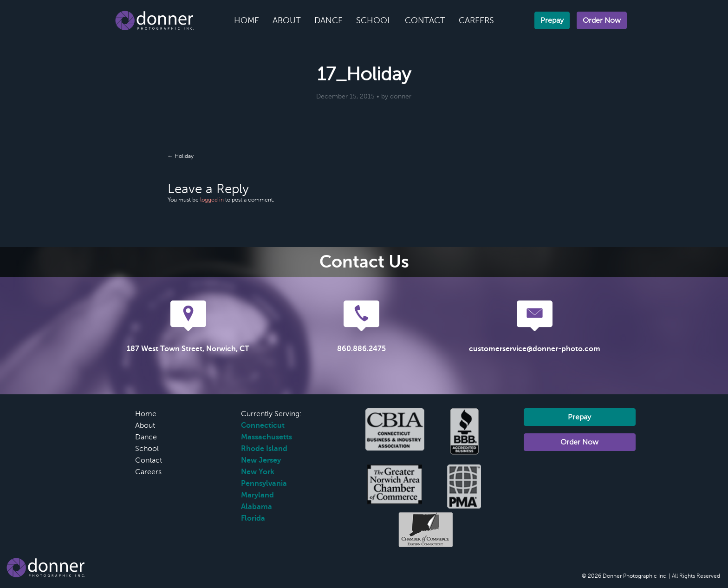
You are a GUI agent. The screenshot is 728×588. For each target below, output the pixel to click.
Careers (476, 20)
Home (247, 20)
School (374, 20)
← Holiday (181, 156)
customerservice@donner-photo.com (535, 349)
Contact (425, 20)
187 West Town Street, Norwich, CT (188, 349)
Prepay (552, 20)
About (287, 20)
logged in (212, 200)
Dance (328, 20)
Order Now (602, 20)
